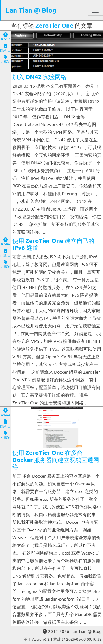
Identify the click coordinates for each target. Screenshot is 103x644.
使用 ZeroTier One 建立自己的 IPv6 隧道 (53, 244)
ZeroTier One (54, 25)
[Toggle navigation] (95, 10)
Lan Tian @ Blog (31, 10)
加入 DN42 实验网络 (40, 77)
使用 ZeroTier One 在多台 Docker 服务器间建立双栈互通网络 (56, 460)
